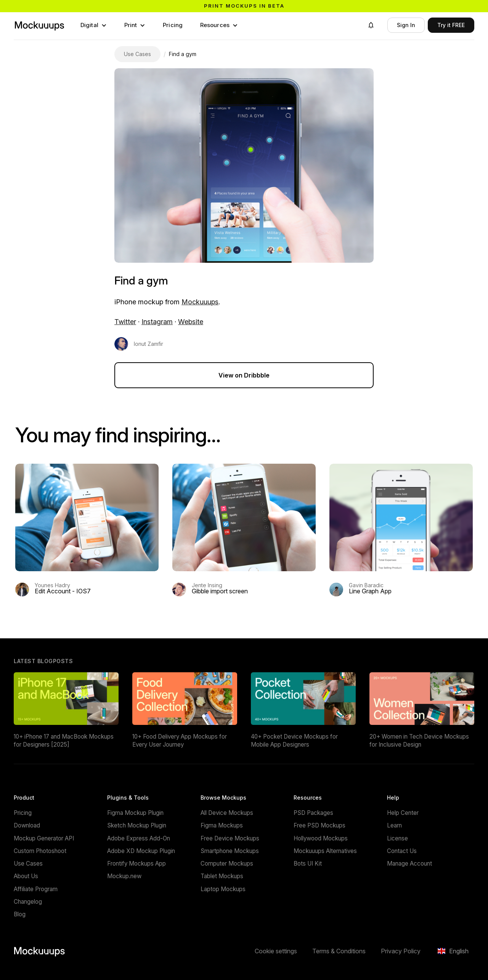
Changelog (28, 902)
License (397, 838)
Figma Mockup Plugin (135, 813)
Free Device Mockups (230, 838)
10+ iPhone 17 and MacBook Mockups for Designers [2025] (64, 741)
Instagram (157, 322)
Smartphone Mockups (230, 851)
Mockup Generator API (44, 838)
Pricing (173, 25)
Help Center (403, 813)
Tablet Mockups (222, 876)
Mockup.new (124, 876)
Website (191, 322)
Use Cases (28, 864)
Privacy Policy (401, 951)
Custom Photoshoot (40, 851)
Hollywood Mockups (321, 838)
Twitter (125, 322)
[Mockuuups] (39, 25)
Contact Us (402, 851)
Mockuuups (200, 302)
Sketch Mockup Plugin (137, 825)
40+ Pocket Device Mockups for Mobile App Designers (294, 741)
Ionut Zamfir (148, 344)
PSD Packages (313, 813)
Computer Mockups (227, 864)
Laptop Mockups (223, 889)
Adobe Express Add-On (139, 838)
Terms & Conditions (339, 951)
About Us (26, 876)
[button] (94, 25)
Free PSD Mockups (319, 825)
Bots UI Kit (308, 864)
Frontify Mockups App (136, 864)
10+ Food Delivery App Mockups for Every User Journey (180, 741)
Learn (394, 825)
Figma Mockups (222, 825)
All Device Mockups (227, 813)
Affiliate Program (36, 889)
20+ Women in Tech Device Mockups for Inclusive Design (419, 741)
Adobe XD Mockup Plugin (141, 851)
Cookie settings (276, 951)
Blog (20, 914)
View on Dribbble (244, 375)
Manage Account (409, 864)
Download (27, 825)
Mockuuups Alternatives (325, 851)
